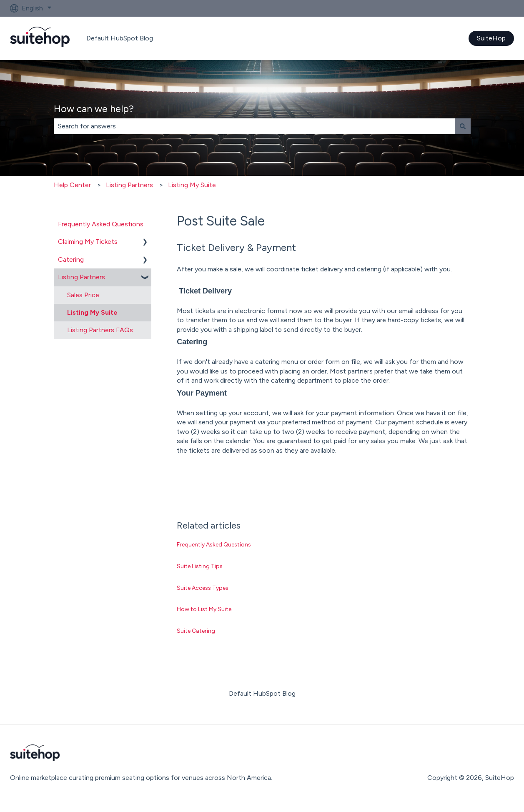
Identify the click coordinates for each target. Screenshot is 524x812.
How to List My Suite (204, 609)
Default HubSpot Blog (120, 38)
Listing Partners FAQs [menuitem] (100, 330)
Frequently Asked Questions (214, 545)
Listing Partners (129, 185)
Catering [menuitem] (71, 259)
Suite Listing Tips (200, 566)
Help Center (72, 185)
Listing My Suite (192, 185)
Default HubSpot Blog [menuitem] (262, 693)
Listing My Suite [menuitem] (92, 312)
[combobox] (254, 126)
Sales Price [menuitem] (83, 295)
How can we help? (94, 109)
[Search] (463, 126)
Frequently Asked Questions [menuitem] (101, 224)
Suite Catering (196, 631)
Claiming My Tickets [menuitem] (88, 242)
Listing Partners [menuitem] (81, 277)
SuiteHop (491, 38)
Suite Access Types (203, 588)
